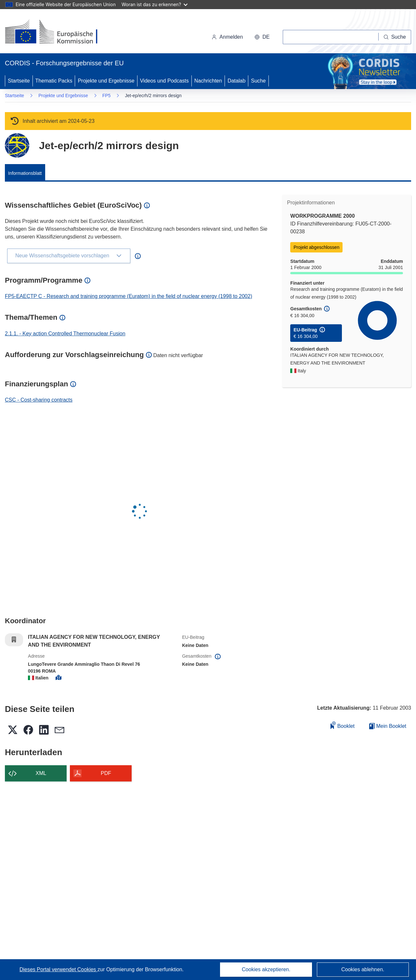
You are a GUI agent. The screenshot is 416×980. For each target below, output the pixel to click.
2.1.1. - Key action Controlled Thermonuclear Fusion (65, 334)
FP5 (107, 96)
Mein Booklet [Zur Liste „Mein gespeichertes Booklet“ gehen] (388, 726)
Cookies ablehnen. (363, 969)
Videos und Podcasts (164, 81)
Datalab (236, 81)
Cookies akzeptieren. (266, 969)
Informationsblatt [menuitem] (25, 173)
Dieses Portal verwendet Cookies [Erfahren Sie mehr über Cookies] (58, 969)
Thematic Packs (54, 81)
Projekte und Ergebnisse (106, 81)
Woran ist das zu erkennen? (155, 4)
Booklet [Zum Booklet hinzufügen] (343, 725)
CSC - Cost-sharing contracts (39, 400)
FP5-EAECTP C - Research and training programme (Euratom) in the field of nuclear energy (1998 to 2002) (129, 296)
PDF (106, 773)
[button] (262, 37)
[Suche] (395, 37)
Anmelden (227, 37)
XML (41, 773)
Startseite (19, 81)
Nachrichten (208, 81)
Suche (258, 81)
